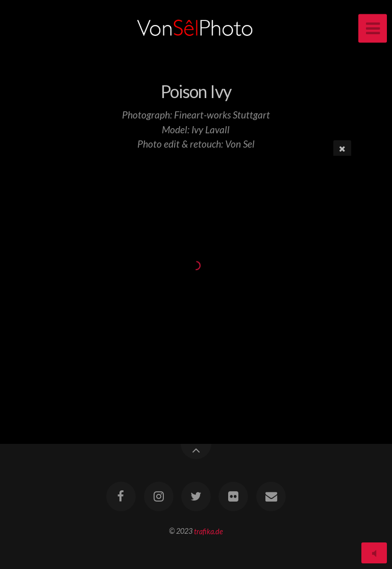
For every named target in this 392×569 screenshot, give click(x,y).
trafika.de (209, 531)
